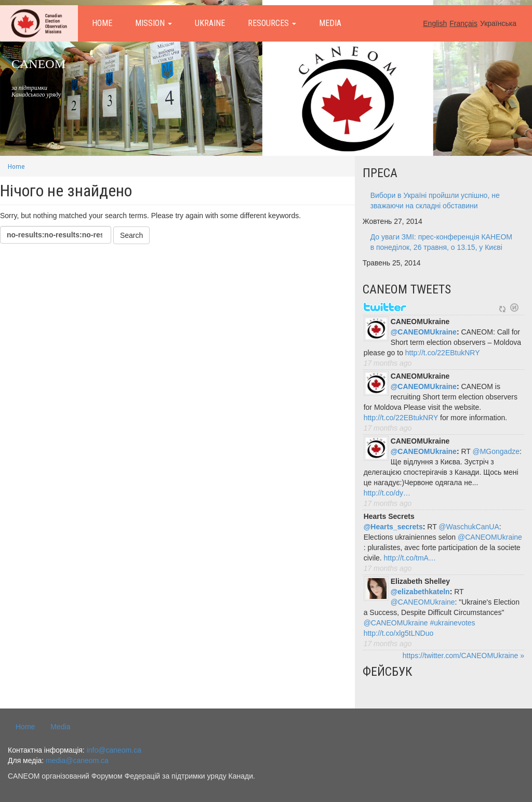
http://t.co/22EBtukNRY (443, 353)
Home (102, 23)
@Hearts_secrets (393, 527)
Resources (272, 23)
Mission (154, 23)
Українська (498, 23)
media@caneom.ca (77, 760)
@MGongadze (496, 451)
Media (330, 23)
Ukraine (210, 23)
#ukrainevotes (452, 623)
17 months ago (388, 363)
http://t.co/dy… (387, 493)
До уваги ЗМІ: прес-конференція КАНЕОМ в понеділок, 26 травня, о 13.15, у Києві (441, 242)
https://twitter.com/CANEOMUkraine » (463, 656)
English (435, 23)
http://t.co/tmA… (410, 558)
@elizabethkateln (420, 592)
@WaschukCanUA (469, 527)
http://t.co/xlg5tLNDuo (399, 633)
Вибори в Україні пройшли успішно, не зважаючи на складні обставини (435, 200)
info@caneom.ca (114, 750)
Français (463, 23)
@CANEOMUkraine (424, 332)
